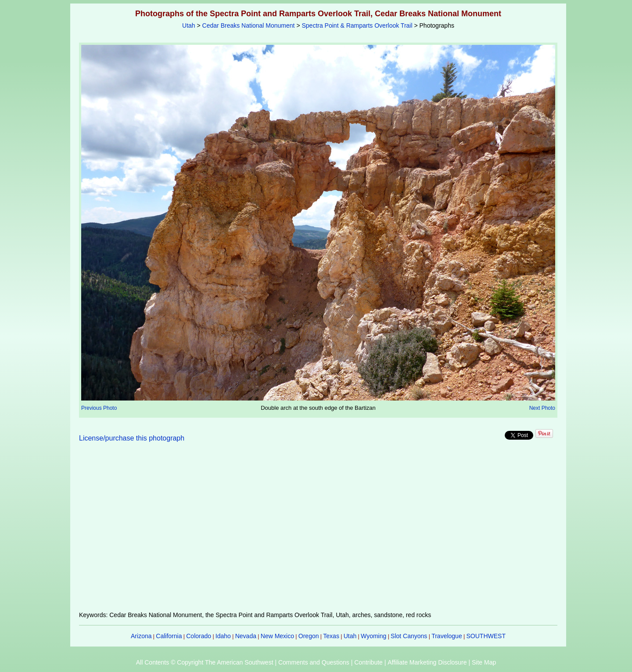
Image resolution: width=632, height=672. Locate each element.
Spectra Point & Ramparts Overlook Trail (357, 25)
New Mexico (277, 636)
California (169, 636)
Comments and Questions (314, 662)
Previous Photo (99, 408)
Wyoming (373, 636)
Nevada (246, 636)
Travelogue (447, 636)
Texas (331, 636)
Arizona (141, 636)
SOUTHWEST (486, 636)
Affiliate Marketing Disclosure (427, 662)
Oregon (309, 636)
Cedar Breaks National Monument (249, 25)
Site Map (484, 662)
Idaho (223, 636)
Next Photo (542, 408)
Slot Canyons (409, 636)
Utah (189, 25)
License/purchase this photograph (132, 438)
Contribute (368, 662)
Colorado (199, 636)
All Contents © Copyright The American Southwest (205, 662)
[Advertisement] (318, 532)
